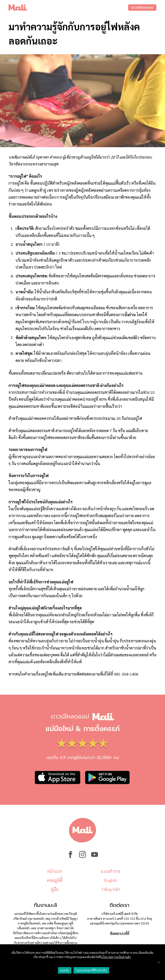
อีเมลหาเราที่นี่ (120, 933)
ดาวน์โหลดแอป (142, 8)
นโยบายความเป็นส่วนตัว (116, 957)
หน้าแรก (55, 871)
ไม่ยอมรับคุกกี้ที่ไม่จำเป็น (91, 970)
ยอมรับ (65, 970)
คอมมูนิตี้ (55, 880)
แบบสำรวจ (110, 871)
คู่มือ (55, 889)
